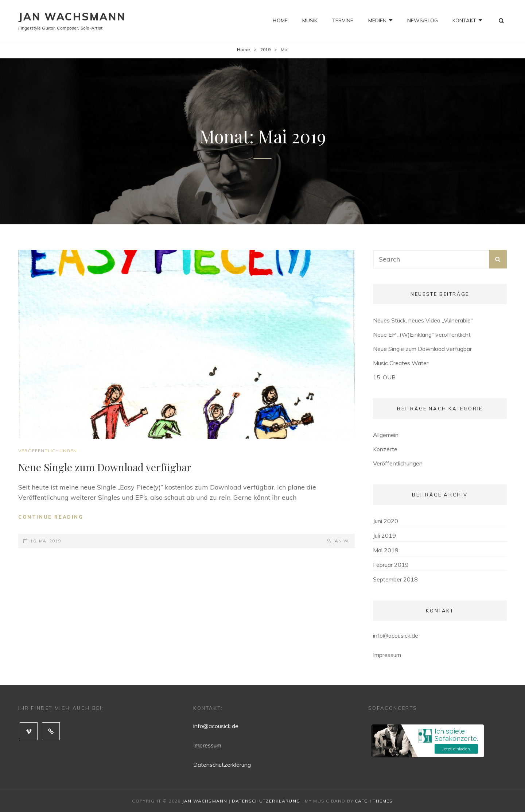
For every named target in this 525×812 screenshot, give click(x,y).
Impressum (387, 655)
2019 (265, 49)
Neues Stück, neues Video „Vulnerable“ (423, 320)
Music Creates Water (401, 363)
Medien (378, 20)
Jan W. (341, 541)
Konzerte (385, 449)
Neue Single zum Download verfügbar (105, 467)
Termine (343, 20)
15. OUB (384, 377)
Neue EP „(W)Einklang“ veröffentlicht (422, 335)
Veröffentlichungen (48, 451)
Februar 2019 (391, 565)
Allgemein (386, 435)
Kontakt (464, 20)
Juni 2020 (386, 521)
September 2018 (395, 579)
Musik (310, 20)
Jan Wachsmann (72, 17)
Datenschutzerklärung (222, 765)
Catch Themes (374, 801)
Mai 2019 (386, 550)
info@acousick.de (396, 635)
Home (280, 20)
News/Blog (423, 20)
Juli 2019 (384, 535)
